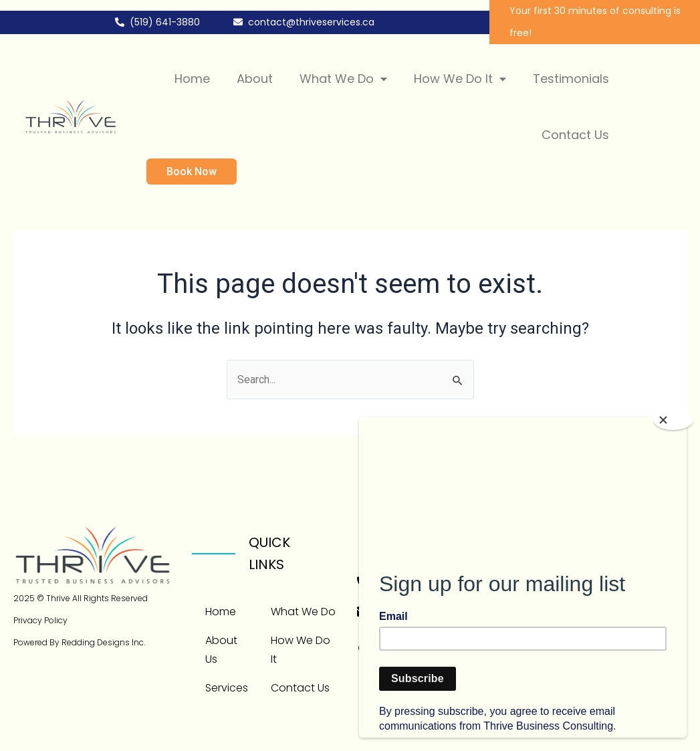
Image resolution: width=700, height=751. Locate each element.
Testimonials (571, 79)
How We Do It (460, 79)
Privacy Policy (40, 620)
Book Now (192, 172)
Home (192, 79)
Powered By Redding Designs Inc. (79, 642)
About (255, 79)
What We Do (343, 79)
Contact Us (575, 135)
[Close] (673, 420)
